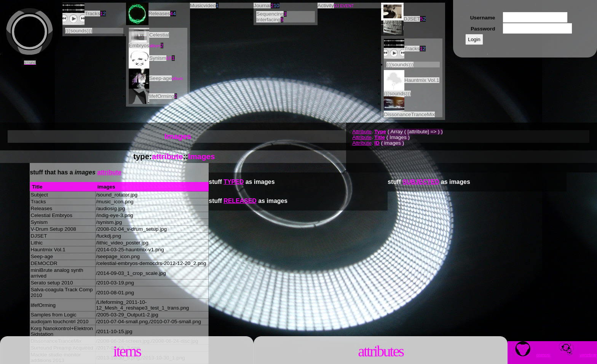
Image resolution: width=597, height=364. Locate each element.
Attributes (381, 351)
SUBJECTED (421, 182)
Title (380, 137)
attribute (168, 156)
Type (380, 132)
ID (377, 143)
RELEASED (240, 201)
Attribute (362, 132)
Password (483, 29)
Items (127, 351)
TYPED (234, 182)
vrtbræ (575, 355)
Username (483, 18)
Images (201, 156)
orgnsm (530, 355)
